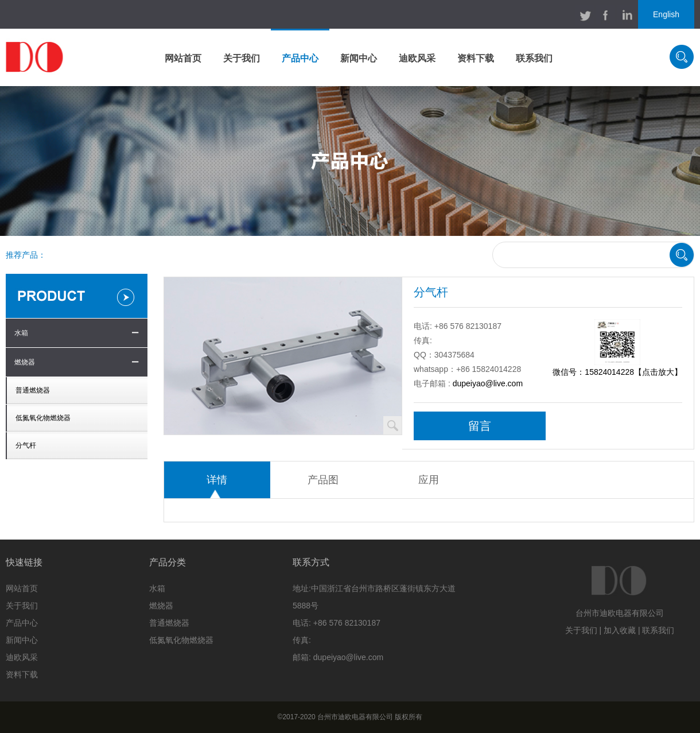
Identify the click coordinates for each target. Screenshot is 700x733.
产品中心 (300, 58)
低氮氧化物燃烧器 (43, 418)
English (666, 14)
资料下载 (476, 58)
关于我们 (242, 58)
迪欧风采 (417, 58)
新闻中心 (359, 58)
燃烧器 (25, 362)
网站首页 (183, 58)
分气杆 (26, 445)
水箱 (21, 333)
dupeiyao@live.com (488, 383)
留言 (480, 426)
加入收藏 (620, 630)
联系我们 (534, 58)
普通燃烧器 (33, 390)
